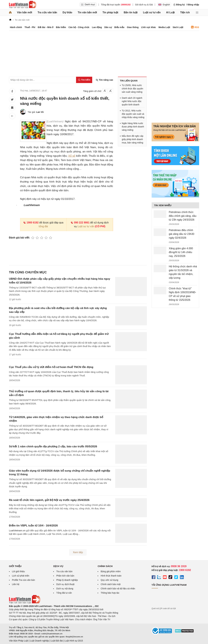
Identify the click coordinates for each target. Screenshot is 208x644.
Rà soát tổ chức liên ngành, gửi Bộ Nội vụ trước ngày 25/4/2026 (49, 500)
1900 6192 (31, 223)
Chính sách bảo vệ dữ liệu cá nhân (118, 589)
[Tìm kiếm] (84, 80)
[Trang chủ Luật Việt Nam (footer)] (25, 603)
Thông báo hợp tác (110, 593)
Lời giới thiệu (18, 571)
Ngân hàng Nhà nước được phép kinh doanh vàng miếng (133, 127)
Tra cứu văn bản (47, 12)
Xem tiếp (78, 552)
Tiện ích (185, 12)
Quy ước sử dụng (109, 580)
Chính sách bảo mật (111, 584)
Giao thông (133, 27)
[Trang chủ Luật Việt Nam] (23, 5)
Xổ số (72, 156)
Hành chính (16, 27)
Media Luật (164, 27)
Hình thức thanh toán (111, 576)
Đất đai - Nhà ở (46, 27)
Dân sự (108, 27)
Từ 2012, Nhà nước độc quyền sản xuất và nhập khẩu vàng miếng (133, 114)
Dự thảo (67, 12)
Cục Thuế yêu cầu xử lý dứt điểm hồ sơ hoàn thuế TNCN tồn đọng (51, 367)
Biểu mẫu (119, 27)
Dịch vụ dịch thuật (65, 584)
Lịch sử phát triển (21, 576)
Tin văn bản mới (87, 12)
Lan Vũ (40, 112)
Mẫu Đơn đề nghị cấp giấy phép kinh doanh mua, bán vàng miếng (133, 139)
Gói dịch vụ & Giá (144, 5)
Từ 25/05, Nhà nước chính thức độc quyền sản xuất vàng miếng (133, 89)
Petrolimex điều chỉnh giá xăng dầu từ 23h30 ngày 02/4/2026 (182, 234)
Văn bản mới (24, 12)
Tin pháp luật (110, 12)
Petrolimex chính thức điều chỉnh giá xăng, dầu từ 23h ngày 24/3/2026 (183, 216)
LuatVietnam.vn (17, 530)
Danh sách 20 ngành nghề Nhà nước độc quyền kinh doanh (132, 101)
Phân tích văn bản (65, 576)
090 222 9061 (80, 223)
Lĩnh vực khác (149, 27)
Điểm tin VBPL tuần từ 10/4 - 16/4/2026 (33, 526)
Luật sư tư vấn (152, 12)
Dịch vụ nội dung (65, 589)
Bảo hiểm (61, 27)
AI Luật (170, 12)
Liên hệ (16, 584)
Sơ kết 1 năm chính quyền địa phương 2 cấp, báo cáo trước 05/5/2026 (53, 446)
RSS (195, 27)
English (164, 5)
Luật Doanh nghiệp (40, 641)
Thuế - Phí (30, 27)
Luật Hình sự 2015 (74, 641)
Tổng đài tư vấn (64, 593)
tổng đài (43, 226)
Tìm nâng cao (104, 80)
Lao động (97, 27)
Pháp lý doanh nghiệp (67, 580)
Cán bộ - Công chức (79, 27)
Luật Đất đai (57, 641)
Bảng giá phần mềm (111, 571)
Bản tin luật (131, 12)
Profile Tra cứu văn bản (24, 580)
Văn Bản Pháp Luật (19, 641)
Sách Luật (178, 27)
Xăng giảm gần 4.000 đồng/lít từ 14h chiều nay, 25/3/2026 (181, 252)
